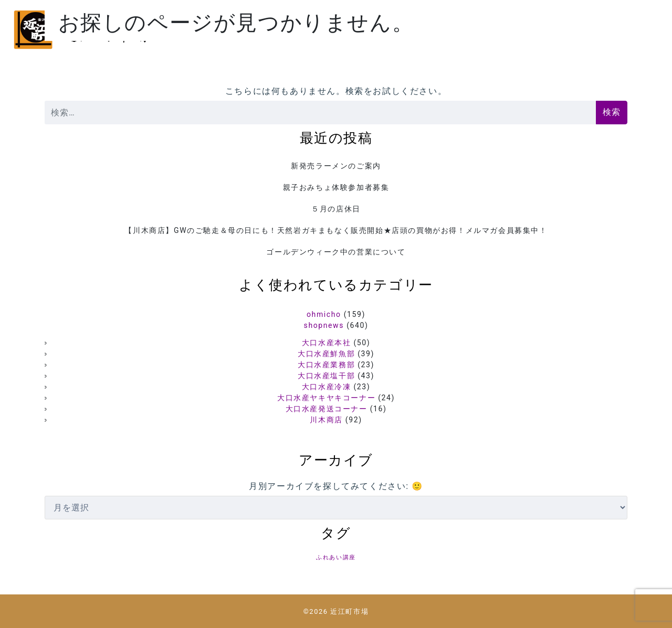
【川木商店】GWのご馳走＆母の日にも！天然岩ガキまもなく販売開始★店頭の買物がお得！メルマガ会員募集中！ (336, 230)
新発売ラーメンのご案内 (336, 166)
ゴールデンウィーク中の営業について (336, 252)
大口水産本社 (327, 343)
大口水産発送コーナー (327, 409)
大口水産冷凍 (327, 387)
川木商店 (326, 420)
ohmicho (324, 314)
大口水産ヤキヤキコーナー (326, 398)
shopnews (324, 325)
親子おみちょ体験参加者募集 (336, 187)
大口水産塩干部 (326, 376)
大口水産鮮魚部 (326, 354)
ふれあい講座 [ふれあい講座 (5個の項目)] (336, 557)
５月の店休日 (336, 209)
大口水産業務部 (326, 365)
